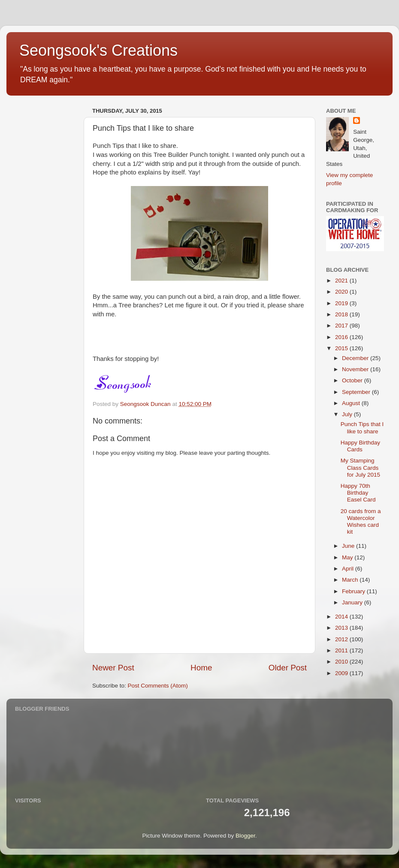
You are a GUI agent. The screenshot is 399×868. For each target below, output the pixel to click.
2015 (342, 348)
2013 (342, 628)
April (349, 569)
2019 (342, 303)
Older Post (288, 668)
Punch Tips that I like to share (362, 428)
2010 (342, 662)
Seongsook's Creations (98, 50)
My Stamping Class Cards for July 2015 (360, 467)
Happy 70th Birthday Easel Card (358, 493)
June (349, 546)
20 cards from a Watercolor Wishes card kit (361, 522)
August (352, 403)
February (354, 591)
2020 (342, 292)
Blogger (245, 836)
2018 (342, 314)
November (356, 369)
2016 (342, 337)
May (348, 557)
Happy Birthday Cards (360, 446)
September (357, 392)
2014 (342, 617)
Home (201, 668)
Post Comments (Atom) (158, 686)
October (353, 380)
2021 (342, 281)
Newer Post (113, 668)
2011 (342, 650)
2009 (342, 673)
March (351, 580)
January (353, 602)
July (348, 414)
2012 (342, 639)
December (356, 358)
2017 (342, 326)
